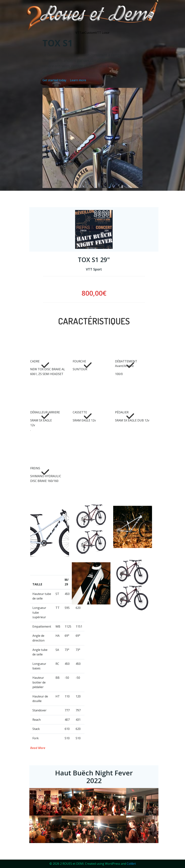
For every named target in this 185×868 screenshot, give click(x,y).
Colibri (131, 864)
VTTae (80, 33)
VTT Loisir (102, 33)
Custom (90, 33)
